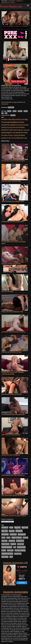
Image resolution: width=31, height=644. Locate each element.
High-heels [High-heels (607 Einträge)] (13, 130)
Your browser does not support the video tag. (15, 20)
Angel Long (11, 107)
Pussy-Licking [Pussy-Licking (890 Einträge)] (13, 135)
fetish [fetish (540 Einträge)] (22, 125)
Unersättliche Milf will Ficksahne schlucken (13, 332)
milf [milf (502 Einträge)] (13, 133)
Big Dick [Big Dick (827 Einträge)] (22, 119)
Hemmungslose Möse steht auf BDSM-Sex (13, 475)
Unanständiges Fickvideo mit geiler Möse (13, 222)
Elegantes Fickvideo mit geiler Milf (11, 264)
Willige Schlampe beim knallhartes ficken (13, 201)
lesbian (26, 111)
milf (2, 113)
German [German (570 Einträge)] (15, 127)
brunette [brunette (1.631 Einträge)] (21, 122)
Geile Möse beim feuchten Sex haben (12, 352)
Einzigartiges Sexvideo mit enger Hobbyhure (14, 516)
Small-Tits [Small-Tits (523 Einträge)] (10, 138)
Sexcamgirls (11, 1)
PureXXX (13, 115)
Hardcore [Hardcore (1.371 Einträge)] (5, 130)
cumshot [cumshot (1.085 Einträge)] (5, 125)
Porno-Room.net (11, 7)
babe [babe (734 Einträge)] (10, 119)
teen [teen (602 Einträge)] (22, 138)
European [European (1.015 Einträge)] (12, 125)
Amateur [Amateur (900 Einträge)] (5, 119)
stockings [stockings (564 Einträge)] (17, 138)
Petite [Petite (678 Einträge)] (25, 133)
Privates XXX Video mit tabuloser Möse (12, 312)
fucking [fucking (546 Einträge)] (9, 127)
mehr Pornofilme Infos (7, 99)
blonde (15, 111)
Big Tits (9, 111)
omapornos (19, 1)
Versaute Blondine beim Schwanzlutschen (13, 414)
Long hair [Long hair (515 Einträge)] (26, 130)
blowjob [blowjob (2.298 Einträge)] (14, 122)
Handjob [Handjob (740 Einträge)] (22, 127)
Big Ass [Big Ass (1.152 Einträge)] (15, 119)
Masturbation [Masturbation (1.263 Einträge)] (6, 133)
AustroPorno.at (5, 2)
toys (6, 113)
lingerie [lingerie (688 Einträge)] (20, 130)
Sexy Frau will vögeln (7, 291)
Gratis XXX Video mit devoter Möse (11, 181)
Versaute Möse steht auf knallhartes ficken (13, 161)
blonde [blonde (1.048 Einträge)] (7, 122)
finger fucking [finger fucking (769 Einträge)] (17, 538)
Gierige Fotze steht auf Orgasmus (11, 455)
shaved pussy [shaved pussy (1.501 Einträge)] (7, 554)
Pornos (12, 2)
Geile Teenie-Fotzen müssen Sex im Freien (13, 495)
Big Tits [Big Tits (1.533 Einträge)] (5, 531)
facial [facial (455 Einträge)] (18, 125)
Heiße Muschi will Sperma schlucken (12, 394)
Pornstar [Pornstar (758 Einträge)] (4, 135)
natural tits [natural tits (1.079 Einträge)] (19, 133)
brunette (20, 111)
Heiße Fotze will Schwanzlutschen (11, 435)
